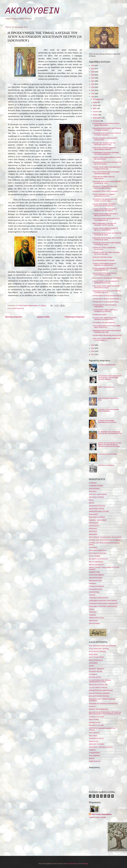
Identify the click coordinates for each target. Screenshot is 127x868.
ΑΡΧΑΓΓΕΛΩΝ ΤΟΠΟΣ (96, 657)
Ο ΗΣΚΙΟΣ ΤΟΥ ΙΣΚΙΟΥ (97, 717)
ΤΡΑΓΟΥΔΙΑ (93, 612)
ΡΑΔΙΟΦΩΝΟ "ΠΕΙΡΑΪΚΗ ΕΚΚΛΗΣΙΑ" (101, 747)
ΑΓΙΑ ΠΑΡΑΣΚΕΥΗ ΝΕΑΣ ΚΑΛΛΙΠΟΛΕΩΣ (103, 646)
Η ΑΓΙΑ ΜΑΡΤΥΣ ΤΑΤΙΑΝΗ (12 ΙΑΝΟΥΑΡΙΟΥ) (107, 278)
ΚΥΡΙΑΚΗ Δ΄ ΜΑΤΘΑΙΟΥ (106, 465)
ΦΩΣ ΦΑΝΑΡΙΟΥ (94, 756)
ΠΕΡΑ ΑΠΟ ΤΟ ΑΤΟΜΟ (96, 744)
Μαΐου (95, 108)
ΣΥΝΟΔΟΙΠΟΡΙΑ (94, 753)
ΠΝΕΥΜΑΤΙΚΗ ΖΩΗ (95, 581)
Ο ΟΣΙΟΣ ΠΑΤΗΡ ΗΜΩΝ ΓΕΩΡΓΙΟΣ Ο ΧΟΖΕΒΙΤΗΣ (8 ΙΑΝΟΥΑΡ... (105, 311)
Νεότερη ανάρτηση (14, 317)
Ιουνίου (95, 105)
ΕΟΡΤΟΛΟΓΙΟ (94, 523)
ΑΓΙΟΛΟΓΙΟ (93, 483)
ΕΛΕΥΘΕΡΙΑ (93, 674)
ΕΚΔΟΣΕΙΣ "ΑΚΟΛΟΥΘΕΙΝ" (98, 520)
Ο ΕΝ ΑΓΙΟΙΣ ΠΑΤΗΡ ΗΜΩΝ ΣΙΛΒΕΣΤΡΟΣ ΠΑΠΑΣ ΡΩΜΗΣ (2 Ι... (106, 339)
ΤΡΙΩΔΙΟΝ (92, 615)
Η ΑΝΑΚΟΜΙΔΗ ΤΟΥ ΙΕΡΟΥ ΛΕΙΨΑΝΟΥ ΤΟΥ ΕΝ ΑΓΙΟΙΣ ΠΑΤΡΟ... (107, 163)
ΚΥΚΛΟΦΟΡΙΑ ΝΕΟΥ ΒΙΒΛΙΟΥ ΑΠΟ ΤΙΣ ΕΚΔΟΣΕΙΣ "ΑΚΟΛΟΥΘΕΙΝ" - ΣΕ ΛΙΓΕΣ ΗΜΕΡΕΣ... (110, 378)
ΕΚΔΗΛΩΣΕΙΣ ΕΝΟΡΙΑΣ (97, 517)
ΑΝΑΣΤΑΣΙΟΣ (93, 654)
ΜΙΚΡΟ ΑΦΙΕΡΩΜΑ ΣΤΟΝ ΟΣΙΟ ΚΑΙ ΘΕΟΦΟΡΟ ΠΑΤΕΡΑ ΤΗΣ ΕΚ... (104, 224)
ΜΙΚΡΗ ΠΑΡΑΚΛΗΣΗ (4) (106, 387)
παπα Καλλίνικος (94, 733)
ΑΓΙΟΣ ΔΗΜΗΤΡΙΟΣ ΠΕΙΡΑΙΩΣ (99, 649)
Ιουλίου (95, 102)
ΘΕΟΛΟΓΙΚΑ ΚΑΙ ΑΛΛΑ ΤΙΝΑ (98, 685)
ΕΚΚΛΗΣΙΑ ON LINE (96, 671)
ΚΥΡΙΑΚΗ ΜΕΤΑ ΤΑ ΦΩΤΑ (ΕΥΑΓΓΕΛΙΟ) (106, 302)
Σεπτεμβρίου (97, 99)
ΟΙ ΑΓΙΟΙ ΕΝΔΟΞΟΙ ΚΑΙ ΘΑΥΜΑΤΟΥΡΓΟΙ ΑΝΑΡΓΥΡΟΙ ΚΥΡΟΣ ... (106, 124)
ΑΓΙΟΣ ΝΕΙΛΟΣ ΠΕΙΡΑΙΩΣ (97, 652)
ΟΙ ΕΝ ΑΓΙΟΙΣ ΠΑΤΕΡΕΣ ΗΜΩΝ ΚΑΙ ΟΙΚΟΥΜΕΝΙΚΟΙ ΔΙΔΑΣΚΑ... (104, 149)
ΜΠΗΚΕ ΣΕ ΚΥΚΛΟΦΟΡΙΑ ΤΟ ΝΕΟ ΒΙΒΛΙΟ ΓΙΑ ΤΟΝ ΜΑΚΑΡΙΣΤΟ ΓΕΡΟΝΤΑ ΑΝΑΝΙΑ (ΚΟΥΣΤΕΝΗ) (110, 445)
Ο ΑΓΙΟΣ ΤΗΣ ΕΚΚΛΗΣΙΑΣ (107, 365)
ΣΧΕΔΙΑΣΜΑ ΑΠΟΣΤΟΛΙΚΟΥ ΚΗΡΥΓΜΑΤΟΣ (103, 604)
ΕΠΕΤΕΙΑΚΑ (93, 529)
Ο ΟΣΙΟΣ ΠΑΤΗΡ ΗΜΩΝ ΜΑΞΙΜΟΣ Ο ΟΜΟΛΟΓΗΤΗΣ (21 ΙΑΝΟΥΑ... (105, 210)
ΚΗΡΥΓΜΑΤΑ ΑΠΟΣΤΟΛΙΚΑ (98, 550)
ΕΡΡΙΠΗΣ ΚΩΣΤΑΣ (95, 677)
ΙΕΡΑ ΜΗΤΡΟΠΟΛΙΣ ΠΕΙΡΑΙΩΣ (99, 696)
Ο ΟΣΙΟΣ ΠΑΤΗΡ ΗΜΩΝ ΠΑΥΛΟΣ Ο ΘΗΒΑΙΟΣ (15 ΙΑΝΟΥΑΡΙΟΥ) (104, 264)
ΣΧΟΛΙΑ (92, 609)
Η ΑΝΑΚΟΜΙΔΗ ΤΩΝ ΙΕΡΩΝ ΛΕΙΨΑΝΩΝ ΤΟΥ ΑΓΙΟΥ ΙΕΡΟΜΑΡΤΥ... (106, 153)
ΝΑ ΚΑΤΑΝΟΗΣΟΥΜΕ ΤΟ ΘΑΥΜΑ (104, 260)
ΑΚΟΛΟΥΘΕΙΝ (32, 11)
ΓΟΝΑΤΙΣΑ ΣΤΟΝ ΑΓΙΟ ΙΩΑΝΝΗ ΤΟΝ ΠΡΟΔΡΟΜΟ (109, 410)
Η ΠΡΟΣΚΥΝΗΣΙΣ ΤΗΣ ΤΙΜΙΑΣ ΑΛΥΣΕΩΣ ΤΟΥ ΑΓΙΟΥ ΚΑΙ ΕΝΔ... (106, 253)
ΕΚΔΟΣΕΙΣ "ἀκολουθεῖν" (97, 669)
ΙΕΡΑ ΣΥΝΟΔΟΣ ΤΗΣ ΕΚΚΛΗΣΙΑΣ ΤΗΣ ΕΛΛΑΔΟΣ (105, 537)
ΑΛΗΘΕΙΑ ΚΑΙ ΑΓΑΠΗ (100, 315)
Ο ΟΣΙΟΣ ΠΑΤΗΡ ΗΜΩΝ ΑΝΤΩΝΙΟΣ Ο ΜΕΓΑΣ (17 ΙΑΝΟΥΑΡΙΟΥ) (105, 229)
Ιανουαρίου (97, 121)
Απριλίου (96, 112)
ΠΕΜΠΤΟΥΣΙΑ (94, 741)
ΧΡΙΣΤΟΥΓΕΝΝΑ (94, 624)
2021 (93, 81)
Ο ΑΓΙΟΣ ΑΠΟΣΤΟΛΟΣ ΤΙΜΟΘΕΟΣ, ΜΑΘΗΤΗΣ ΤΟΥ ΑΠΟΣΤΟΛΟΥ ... (104, 205)
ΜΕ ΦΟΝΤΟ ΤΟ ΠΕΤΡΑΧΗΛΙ (98, 559)
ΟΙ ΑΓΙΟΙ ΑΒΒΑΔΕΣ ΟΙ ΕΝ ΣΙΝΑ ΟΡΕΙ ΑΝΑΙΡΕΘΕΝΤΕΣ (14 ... (105, 269)
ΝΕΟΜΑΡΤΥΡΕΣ (94, 572)
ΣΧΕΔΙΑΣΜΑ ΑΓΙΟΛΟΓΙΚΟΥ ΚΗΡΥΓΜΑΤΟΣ (103, 601)
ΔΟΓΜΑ (91, 666)
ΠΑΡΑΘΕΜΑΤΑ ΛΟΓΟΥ (96, 738)
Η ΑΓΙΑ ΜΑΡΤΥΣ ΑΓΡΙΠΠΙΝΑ (108, 454)
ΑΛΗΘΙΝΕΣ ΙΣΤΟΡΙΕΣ (96, 486)
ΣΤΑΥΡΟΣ (92, 595)
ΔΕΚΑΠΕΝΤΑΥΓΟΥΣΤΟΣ (97, 506)
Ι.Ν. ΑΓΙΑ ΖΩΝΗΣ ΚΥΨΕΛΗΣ (98, 688)
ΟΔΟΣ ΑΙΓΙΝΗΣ (94, 720)
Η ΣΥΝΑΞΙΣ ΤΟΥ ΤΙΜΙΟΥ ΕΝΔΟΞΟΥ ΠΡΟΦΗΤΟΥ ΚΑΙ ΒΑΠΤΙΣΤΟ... (104, 319)
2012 (93, 351)
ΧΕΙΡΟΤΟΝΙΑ (93, 621)
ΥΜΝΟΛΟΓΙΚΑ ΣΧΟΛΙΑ (97, 618)
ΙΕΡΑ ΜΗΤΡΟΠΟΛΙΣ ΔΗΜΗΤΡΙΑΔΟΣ (101, 690)
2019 (93, 87)
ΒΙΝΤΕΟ (92, 503)
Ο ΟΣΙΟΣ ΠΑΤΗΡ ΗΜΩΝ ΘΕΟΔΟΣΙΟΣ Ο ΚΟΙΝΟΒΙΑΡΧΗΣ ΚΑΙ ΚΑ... (106, 282)
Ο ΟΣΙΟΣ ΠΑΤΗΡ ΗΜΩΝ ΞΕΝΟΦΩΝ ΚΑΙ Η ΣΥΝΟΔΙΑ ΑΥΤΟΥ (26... (107, 168)
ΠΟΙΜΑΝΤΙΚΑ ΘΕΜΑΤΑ (97, 586)
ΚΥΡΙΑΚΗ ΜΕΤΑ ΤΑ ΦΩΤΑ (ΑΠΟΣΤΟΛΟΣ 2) (107, 296)
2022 (93, 78)
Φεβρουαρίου (97, 118)
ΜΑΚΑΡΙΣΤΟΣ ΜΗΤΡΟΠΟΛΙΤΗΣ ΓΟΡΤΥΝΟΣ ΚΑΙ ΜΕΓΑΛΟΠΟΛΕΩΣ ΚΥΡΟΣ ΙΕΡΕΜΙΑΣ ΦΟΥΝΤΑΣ (105, 713)
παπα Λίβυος (93, 736)
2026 (93, 66)
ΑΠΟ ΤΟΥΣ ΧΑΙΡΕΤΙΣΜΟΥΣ (98, 494)
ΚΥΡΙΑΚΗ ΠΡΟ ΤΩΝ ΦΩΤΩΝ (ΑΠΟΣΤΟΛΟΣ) (107, 335)
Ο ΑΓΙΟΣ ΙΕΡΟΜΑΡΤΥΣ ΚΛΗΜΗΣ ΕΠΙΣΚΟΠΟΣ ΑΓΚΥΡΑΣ (104, 195)
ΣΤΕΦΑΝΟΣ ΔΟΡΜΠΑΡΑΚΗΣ (99, 598)
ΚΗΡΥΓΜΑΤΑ (93, 547)
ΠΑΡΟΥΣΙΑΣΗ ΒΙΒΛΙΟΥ (97, 575)
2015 (93, 97)
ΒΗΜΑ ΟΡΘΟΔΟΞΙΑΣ (96, 660)
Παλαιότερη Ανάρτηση (74, 317)
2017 (93, 94)
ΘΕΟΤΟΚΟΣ (93, 531)
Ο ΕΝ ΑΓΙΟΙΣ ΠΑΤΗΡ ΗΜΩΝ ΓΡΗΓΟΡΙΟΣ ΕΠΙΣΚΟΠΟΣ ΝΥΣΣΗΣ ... (106, 287)
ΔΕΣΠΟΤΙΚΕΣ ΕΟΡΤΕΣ (97, 509)
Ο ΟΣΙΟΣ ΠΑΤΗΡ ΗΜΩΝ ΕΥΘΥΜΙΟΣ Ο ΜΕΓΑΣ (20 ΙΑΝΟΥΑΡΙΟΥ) (105, 215)
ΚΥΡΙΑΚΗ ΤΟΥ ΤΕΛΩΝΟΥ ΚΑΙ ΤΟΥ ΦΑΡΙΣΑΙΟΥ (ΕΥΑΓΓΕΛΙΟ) (104, 144)
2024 (93, 72)
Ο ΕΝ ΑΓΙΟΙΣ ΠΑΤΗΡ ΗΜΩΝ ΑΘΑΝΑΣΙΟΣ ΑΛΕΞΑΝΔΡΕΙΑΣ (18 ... (106, 219)
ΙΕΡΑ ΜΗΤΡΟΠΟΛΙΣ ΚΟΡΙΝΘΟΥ (100, 693)
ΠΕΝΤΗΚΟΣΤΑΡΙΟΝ (96, 578)
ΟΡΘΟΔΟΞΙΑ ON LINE (96, 725)
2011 (93, 354)
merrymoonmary (72, 864)
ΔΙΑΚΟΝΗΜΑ (93, 663)
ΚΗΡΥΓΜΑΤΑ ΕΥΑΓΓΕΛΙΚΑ (98, 553)
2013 (93, 348)
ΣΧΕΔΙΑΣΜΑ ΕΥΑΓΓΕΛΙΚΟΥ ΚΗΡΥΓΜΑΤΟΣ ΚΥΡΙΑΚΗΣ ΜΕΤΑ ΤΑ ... (107, 292)
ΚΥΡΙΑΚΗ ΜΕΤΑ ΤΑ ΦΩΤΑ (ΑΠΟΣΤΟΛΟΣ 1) (107, 299)
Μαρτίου (96, 115)
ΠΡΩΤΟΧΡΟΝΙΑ (94, 592)
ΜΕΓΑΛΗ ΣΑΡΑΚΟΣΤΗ (96, 565)
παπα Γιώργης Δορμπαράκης (101, 814)
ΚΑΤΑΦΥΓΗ (93, 706)
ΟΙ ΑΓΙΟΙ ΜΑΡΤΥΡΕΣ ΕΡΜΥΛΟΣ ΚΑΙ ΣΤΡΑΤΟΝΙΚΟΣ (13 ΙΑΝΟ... (104, 274)
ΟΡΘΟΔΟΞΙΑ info (95, 722)
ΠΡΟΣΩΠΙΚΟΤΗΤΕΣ (96, 589)
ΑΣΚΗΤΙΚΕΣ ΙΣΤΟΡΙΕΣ (96, 497)
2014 (93, 345)
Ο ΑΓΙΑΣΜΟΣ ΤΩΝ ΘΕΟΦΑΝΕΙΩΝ (104, 323)
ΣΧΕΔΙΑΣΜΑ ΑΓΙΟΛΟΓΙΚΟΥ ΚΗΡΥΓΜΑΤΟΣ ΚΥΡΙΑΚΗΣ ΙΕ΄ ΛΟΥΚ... (107, 182)
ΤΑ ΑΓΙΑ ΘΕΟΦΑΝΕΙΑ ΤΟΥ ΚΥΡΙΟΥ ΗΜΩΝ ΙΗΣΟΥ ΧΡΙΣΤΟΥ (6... (106, 327)
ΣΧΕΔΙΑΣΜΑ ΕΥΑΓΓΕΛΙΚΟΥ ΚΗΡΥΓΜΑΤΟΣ (103, 606)
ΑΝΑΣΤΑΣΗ (93, 491)
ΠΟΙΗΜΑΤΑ (93, 584)
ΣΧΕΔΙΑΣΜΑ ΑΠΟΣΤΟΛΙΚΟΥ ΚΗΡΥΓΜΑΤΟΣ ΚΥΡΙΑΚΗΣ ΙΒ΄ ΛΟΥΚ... (107, 234)
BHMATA (92, 758)
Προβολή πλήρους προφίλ (97, 817)
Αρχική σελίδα (43, 317)
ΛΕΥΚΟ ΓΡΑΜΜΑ (95, 556)
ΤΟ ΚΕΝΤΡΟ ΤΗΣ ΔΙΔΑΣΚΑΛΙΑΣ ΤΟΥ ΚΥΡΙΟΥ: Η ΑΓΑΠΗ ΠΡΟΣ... (105, 200)
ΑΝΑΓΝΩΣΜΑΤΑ (94, 489)
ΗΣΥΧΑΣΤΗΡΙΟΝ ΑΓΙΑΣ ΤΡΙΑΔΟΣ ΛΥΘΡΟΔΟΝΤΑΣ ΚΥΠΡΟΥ (100, 681)
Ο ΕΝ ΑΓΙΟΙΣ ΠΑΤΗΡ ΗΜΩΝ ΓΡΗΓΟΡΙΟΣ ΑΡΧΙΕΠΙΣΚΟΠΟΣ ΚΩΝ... (106, 173)
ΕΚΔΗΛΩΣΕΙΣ (94, 514)
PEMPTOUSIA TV (95, 761)
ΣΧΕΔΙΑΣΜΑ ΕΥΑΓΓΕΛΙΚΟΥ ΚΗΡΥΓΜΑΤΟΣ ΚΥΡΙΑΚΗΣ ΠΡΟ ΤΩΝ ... (107, 331)
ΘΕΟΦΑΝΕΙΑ (93, 534)
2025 (93, 69)
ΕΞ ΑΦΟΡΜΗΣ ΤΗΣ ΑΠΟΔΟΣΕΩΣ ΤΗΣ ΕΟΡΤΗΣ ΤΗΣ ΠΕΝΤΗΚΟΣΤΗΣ (110, 433)
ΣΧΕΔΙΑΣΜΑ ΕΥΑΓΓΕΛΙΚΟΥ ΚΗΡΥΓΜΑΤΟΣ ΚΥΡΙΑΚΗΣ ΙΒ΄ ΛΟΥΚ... (107, 244)
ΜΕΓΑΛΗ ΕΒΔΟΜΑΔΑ (96, 562)
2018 (93, 90)
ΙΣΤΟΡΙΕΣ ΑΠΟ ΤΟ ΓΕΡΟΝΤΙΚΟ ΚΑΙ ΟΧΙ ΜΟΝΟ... (105, 540)
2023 (93, 75)
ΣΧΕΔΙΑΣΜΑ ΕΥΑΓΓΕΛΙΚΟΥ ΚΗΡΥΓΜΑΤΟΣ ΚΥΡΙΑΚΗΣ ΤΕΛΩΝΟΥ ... (107, 134)
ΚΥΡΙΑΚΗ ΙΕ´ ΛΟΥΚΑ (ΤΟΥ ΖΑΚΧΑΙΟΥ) (105, 191)
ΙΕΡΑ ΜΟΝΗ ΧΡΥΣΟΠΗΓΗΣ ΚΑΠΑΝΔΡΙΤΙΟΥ (104, 704)
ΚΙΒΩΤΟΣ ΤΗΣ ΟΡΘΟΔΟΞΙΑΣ (99, 709)
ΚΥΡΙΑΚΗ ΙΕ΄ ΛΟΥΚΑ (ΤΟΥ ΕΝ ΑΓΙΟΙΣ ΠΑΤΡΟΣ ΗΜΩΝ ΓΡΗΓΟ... (105, 187)
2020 (93, 84)
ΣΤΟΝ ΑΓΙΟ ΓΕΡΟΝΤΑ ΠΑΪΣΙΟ (102, 257)
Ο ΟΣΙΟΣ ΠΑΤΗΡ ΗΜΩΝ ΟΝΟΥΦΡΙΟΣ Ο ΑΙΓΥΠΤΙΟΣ (107, 421)
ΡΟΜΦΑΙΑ (92, 750)
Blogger (86, 864)
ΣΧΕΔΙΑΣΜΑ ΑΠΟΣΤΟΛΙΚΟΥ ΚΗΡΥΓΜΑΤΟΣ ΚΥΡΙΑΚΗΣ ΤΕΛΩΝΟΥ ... (107, 129)
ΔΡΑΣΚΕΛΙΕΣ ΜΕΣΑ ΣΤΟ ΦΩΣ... (100, 511)
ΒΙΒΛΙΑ (91, 500)
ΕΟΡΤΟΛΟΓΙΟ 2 (18, 308)
